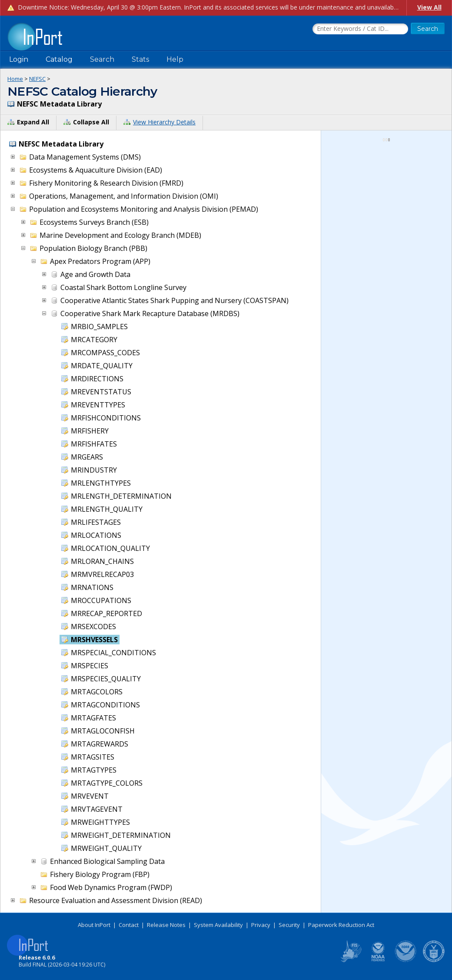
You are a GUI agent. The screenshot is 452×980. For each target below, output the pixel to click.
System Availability (218, 925)
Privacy (261, 925)
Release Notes (166, 925)
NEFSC (37, 79)
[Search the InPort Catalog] (360, 29)
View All (429, 7)
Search (102, 59)
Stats (140, 59)
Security (289, 925)
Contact (129, 925)
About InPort (94, 925)
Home (15, 79)
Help (175, 59)
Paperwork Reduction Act (341, 925)
